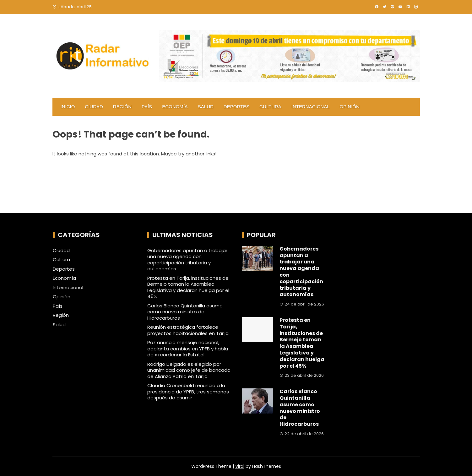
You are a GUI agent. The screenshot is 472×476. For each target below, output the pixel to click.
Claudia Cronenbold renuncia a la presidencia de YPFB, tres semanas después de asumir (188, 392)
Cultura (270, 107)
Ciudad (94, 107)
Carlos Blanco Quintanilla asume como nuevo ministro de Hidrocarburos (185, 312)
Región (122, 107)
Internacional (311, 107)
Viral (240, 466)
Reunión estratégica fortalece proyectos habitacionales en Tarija (188, 330)
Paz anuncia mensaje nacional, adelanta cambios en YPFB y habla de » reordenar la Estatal (188, 349)
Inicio (68, 107)
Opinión (350, 107)
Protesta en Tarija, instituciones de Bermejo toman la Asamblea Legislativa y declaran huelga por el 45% (188, 287)
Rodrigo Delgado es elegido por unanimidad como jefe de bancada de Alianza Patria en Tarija (189, 370)
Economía (175, 107)
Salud (206, 107)
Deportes (236, 107)
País (147, 107)
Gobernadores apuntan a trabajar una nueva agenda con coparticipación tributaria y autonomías (187, 260)
